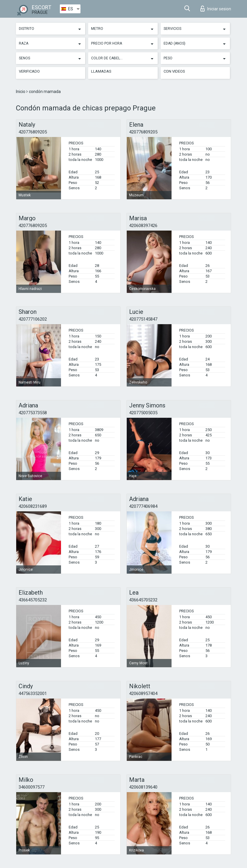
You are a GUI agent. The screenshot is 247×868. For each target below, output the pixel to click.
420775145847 (143, 319)
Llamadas (101, 71)
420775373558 (33, 413)
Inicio (21, 92)
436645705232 (33, 600)
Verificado (29, 71)
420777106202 (33, 319)
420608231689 (33, 506)
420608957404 (143, 694)
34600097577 (32, 787)
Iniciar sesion (216, 9)
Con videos (174, 71)
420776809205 (33, 132)
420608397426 (143, 226)
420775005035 (143, 413)
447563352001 (33, 694)
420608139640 (143, 787)
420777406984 (143, 506)
